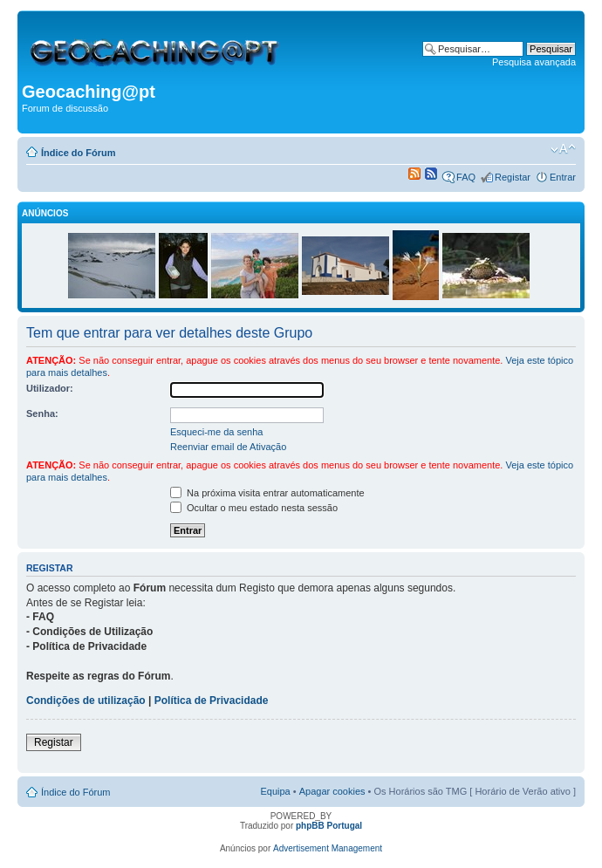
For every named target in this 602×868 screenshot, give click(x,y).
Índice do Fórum (79, 153)
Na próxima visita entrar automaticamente (267, 493)
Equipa (275, 791)
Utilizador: (50, 388)
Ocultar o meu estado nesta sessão (254, 508)
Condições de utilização (86, 701)
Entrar (563, 177)
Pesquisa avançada (534, 62)
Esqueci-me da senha (216, 432)
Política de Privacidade (212, 701)
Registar (513, 177)
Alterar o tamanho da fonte (563, 149)
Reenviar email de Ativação (228, 447)
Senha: (42, 413)
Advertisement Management (328, 848)
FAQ (466, 177)
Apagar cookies (332, 791)
